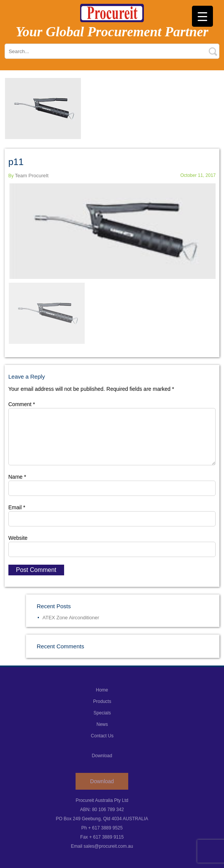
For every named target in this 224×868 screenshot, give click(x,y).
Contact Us (102, 736)
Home (102, 690)
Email (17, 507)
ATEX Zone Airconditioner (71, 618)
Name (17, 477)
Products (102, 701)
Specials (102, 713)
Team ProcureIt (32, 176)
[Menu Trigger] (202, 16)
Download (102, 781)
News (102, 724)
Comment (22, 404)
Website (18, 538)
